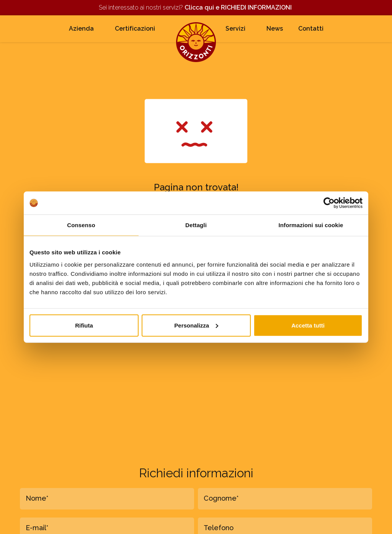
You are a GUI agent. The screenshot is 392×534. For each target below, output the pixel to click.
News (275, 29)
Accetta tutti (308, 325)
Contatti (311, 29)
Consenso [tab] (81, 225)
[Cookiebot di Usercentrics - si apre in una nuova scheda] (329, 203)
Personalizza (196, 325)
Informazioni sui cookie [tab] (311, 225)
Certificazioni (135, 29)
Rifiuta (84, 325)
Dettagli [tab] (196, 225)
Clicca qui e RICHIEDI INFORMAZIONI (239, 7)
